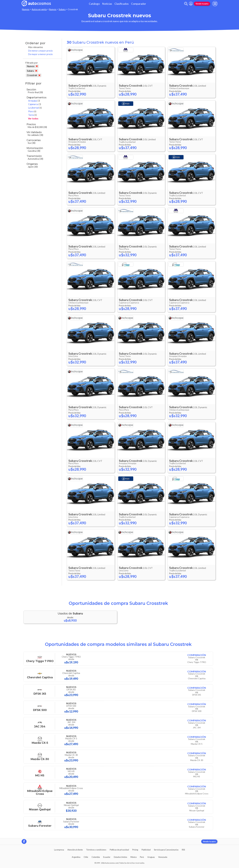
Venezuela (163, 857)
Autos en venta (39, 9)
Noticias (107, 4)
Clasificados (122, 4)
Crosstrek (34, 75)
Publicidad (146, 850)
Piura (32, 111)
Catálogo (94, 4)
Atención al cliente (75, 850)
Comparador (139, 4)
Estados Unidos (120, 857)
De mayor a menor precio (40, 54)
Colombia (96, 857)
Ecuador (107, 857)
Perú (142, 857)
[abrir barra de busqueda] (186, 4)
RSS (183, 850)
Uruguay (151, 857)
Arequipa (34, 101)
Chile (86, 857)
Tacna (32, 115)
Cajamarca (35, 104)
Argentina (76, 857)
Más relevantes (36, 47)
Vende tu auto (202, 4)
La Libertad (35, 108)
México (134, 857)
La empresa (59, 850)
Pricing (135, 850)
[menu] (215, 4)
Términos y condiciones (96, 850)
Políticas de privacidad (119, 850)
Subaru (62, 9)
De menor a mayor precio (40, 51)
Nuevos (26, 9)
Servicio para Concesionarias (166, 850)
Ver (33, 119)
